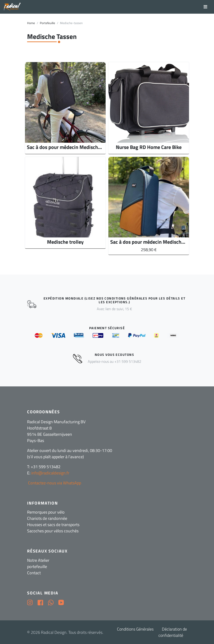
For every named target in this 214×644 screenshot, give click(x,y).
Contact (34, 573)
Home (31, 23)
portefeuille (37, 567)
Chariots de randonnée (47, 518)
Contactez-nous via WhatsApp (54, 483)
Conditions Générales (135, 629)
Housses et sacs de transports (53, 525)
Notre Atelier (38, 560)
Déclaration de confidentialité (173, 632)
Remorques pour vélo (46, 512)
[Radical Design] (12, 7)
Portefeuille (47, 23)
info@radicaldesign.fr (50, 473)
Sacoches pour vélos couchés (53, 531)
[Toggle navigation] (205, 7)
